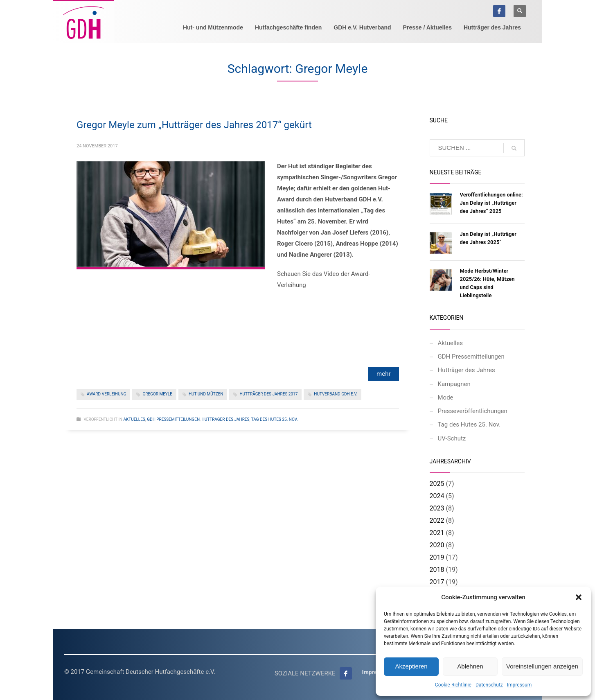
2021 (437, 533)
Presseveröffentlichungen (473, 411)
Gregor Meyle (157, 394)
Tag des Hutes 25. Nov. (275, 419)
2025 (437, 484)
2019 (437, 557)
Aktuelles (134, 419)
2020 (437, 545)
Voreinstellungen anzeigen (542, 666)
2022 (437, 520)
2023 (437, 508)
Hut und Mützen (206, 394)
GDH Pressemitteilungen (173, 419)
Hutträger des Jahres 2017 (268, 394)
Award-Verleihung (106, 394)
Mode (446, 397)
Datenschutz (489, 685)
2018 (437, 570)
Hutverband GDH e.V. (336, 394)
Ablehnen (470, 666)
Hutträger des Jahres (226, 419)
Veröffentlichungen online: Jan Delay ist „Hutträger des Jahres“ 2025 (491, 203)
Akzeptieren (411, 666)
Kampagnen (454, 384)
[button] (579, 597)
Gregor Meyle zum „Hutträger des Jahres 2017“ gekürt (194, 125)
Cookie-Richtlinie (453, 685)
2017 (437, 582)
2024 (437, 496)
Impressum (519, 685)
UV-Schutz (452, 438)
